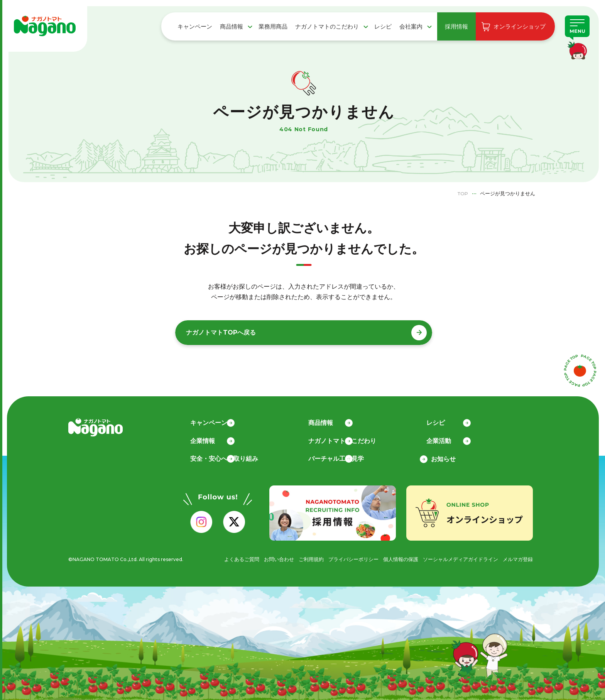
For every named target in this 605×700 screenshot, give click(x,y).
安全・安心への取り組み (229, 457)
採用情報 (456, 26)
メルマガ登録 (517, 557)
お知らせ (443, 457)
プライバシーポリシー (341, 557)
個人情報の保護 (391, 557)
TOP (462, 193)
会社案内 (411, 26)
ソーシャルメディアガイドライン (455, 557)
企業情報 (207, 439)
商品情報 (232, 26)
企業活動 (443, 439)
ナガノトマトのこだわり (327, 26)
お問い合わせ (261, 557)
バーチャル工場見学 (341, 457)
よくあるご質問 (221, 557)
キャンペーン (195, 26)
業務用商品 (273, 26)
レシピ (383, 26)
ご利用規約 (296, 557)
